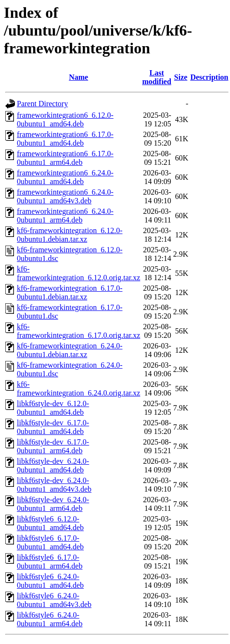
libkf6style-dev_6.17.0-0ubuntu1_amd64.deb (53, 427)
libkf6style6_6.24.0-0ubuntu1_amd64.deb (50, 581)
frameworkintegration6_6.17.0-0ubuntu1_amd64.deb (65, 139)
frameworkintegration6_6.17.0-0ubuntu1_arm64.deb (65, 158)
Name (78, 77)
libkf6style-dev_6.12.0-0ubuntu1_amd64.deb (53, 408)
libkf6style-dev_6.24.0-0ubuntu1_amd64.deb (53, 465)
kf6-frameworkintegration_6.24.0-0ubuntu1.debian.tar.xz (70, 350)
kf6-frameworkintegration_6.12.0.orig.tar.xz (78, 273)
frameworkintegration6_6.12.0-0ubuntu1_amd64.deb (65, 119)
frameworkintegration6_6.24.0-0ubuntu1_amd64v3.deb (65, 196)
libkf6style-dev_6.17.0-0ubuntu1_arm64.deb (53, 446)
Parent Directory (42, 104)
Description (209, 77)
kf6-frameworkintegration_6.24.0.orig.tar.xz (78, 389)
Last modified (156, 77)
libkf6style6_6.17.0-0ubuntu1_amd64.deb (50, 542)
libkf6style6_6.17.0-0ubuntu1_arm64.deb (50, 562)
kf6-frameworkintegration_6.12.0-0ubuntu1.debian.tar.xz (70, 235)
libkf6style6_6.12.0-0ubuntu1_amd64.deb (50, 523)
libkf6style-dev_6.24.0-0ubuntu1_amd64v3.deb (54, 485)
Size (181, 77)
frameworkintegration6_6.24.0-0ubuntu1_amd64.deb (65, 177)
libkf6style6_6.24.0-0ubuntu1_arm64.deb (50, 619)
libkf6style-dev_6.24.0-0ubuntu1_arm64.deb (53, 504)
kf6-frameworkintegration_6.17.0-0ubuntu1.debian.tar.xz (70, 292)
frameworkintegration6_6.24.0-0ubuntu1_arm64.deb (65, 216)
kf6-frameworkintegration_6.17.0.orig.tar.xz (78, 331)
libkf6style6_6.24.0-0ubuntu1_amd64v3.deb (54, 600)
